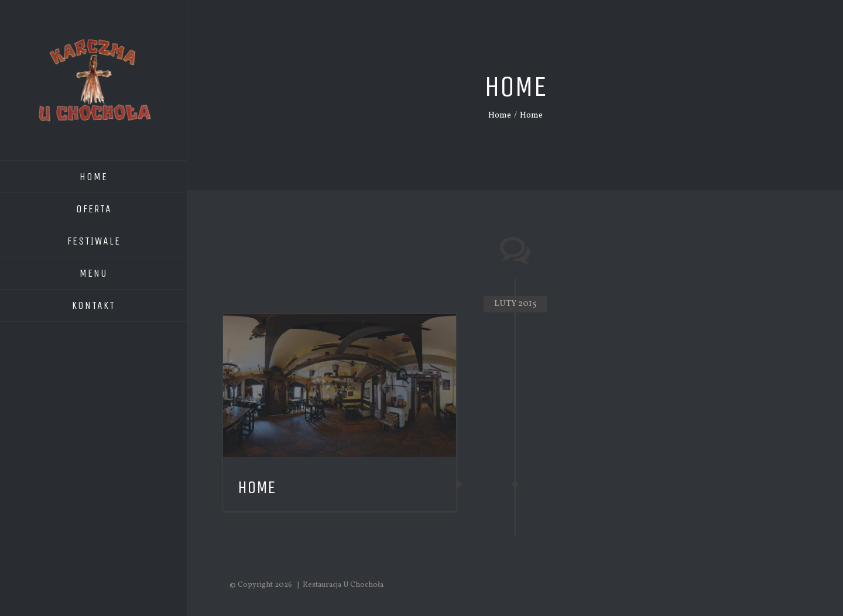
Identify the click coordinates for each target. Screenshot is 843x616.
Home (257, 487)
